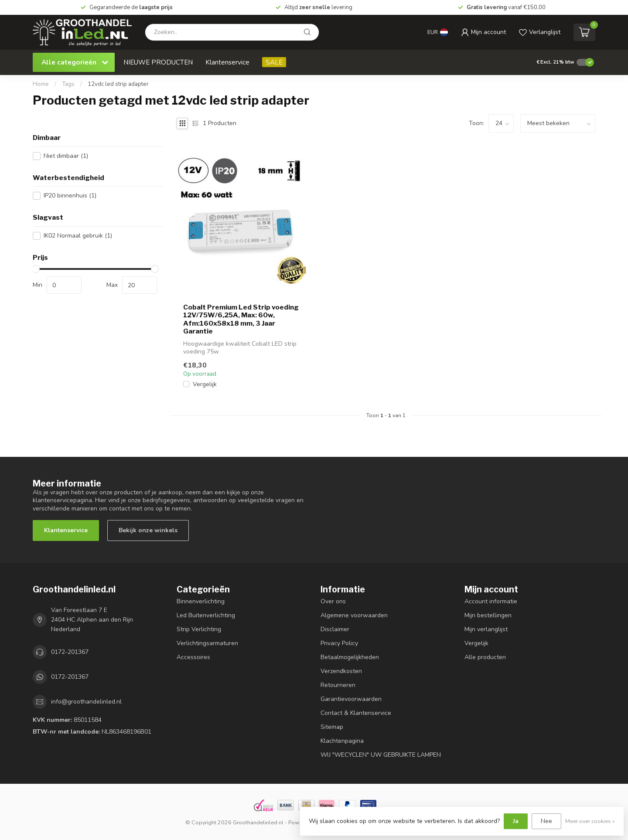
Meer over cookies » (590, 821)
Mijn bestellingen (488, 615)
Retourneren (338, 685)
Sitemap (332, 727)
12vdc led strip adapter (118, 84)
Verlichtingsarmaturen (207, 643)
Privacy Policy (339, 643)
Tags (68, 84)
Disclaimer (335, 629)
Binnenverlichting (201, 601)
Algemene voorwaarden (354, 615)
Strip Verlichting (199, 629)
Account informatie (491, 601)
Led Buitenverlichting (206, 615)
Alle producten (485, 657)
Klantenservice (227, 62)
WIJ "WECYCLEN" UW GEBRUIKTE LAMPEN (381, 755)
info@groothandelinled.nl (86, 702)
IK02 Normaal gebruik (78, 236)
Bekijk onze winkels (148, 530)
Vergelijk (205, 384)
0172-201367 (70, 652)
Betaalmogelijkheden (350, 657)
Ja (516, 821)
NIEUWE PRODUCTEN (158, 62)
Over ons (333, 601)
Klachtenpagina (342, 741)
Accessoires (193, 657)
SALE (274, 62)
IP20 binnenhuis (70, 196)
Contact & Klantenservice (356, 713)
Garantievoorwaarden (351, 699)
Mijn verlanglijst (486, 629)
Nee (546, 821)
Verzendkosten (341, 671)
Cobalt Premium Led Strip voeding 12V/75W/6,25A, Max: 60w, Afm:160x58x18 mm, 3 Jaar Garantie (241, 319)
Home (41, 84)
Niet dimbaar (66, 156)
